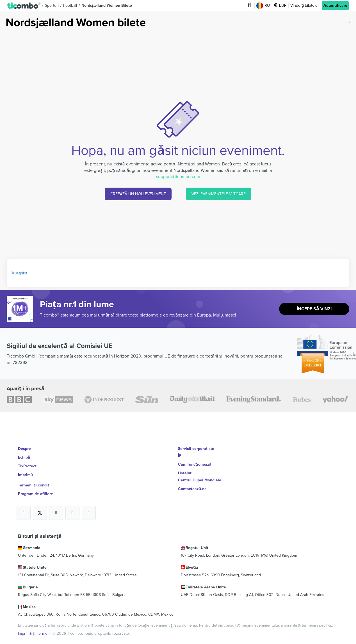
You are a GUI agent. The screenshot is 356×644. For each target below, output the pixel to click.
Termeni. (45, 618)
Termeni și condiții (35, 477)
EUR (280, 6)
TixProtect (27, 463)
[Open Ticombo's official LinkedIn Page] (89, 503)
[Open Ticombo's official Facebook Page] (21, 319)
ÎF (180, 456)
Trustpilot (19, 273)
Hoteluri (185, 470)
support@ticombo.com (178, 177)
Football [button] (70, 5)
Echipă (24, 456)
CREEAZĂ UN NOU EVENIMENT (138, 194)
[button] (24, 6)
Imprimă (25, 470)
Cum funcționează (194, 463)
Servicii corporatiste (196, 449)
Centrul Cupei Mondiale (200, 477)
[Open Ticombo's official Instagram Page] (56, 503)
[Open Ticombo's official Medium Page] (72, 503)
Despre (24, 449)
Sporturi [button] (52, 5)
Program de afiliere (36, 484)
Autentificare (335, 5)
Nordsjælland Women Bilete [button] (107, 5)
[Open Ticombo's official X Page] (40, 503)
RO (263, 6)
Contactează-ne (192, 484)
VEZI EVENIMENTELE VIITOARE (219, 194)
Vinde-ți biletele (304, 5)
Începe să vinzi (314, 309)
